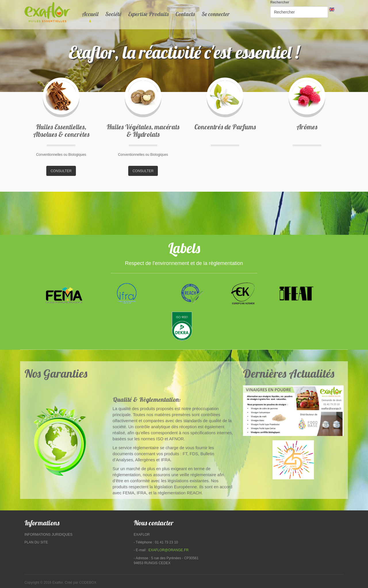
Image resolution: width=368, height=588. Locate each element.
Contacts (185, 14)
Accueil (90, 14)
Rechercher (280, 2)
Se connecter (216, 14)
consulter (61, 171)
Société (113, 14)
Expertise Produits (148, 14)
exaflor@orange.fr (168, 550)
